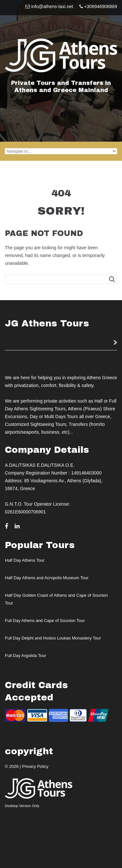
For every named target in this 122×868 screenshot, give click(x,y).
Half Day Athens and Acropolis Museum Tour (47, 578)
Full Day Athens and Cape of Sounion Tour (45, 621)
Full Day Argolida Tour (26, 656)
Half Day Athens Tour (25, 560)
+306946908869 (101, 6)
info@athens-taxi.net (52, 6)
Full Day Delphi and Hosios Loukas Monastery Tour (53, 638)
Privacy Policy (35, 766)
